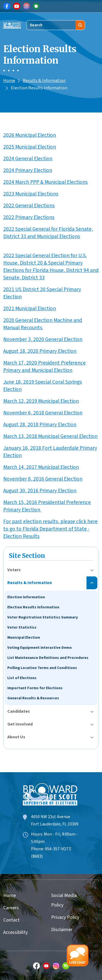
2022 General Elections (29, 206)
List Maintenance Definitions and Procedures (48, 658)
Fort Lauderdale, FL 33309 (55, 824)
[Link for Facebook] (7, 6)
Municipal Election (24, 638)
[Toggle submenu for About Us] (92, 737)
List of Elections (22, 678)
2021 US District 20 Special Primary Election (42, 293)
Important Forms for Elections (35, 688)
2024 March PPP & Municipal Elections (45, 182)
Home (9, 81)
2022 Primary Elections (29, 217)
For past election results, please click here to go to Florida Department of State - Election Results (50, 529)
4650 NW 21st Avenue (51, 817)
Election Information (26, 597)
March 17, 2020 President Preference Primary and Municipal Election (44, 367)
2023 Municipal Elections (31, 194)
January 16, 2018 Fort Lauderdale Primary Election (50, 452)
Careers (11, 908)
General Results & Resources (33, 698)
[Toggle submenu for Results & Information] (92, 583)
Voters (14, 570)
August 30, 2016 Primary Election (40, 491)
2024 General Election (28, 159)
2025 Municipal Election (30, 147)
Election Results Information (33, 607)
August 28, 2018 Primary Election (40, 425)
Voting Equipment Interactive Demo (40, 648)
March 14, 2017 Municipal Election (41, 467)
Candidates (19, 711)
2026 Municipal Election (30, 135)
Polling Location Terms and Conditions (42, 668)
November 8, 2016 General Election (43, 479)
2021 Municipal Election (30, 309)
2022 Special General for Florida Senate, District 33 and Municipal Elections (48, 233)
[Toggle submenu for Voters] (92, 570)
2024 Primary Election (28, 170)
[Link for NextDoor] (36, 6)
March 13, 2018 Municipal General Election (50, 436)
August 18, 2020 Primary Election (40, 351)
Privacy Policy (65, 917)
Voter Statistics (22, 627)
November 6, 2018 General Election (43, 413)
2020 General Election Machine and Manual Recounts (43, 324)
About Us (16, 737)
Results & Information (44, 81)
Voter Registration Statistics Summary (43, 617)
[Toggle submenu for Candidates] (92, 711)
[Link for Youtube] (17, 6)
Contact (11, 920)
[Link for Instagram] (26, 6)
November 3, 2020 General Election (43, 339)
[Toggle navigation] (95, 25)
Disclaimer (62, 930)
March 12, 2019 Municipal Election (41, 401)
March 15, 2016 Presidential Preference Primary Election (47, 506)
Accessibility (16, 932)
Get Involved (20, 724)
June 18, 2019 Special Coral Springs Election (43, 386)
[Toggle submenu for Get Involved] (92, 724)
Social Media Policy (64, 900)
